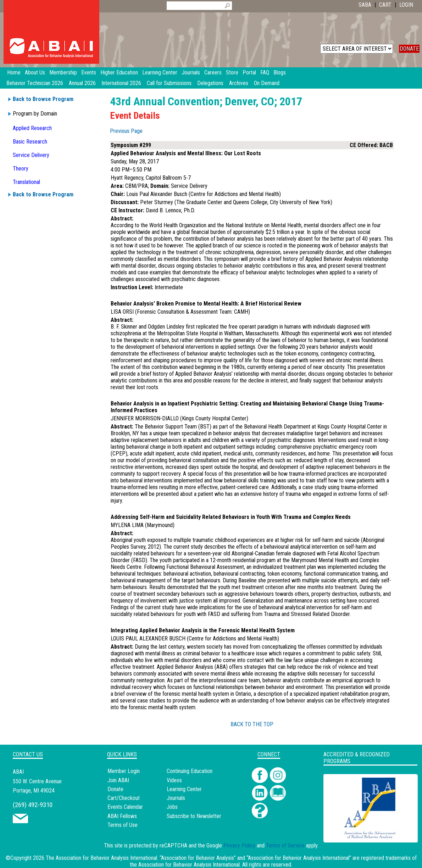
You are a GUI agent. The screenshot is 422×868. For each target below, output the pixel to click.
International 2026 (121, 83)
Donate (115, 789)
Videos (174, 780)
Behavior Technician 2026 (35, 83)
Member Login (124, 771)
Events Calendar (125, 807)
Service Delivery (31, 155)
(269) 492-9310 (33, 805)
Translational (26, 182)
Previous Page (126, 131)
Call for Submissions (169, 83)
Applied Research (32, 128)
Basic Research (30, 142)
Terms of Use (123, 825)
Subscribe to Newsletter (194, 816)
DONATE (409, 49)
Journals (176, 798)
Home (14, 72)
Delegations (210, 83)
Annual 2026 (82, 83)
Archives (239, 83)
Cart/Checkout (124, 798)
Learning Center (184, 789)
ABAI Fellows (122, 816)
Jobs (172, 807)
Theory (21, 169)
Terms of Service (285, 845)
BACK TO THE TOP (252, 724)
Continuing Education (190, 771)
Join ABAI (118, 780)
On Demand (267, 83)
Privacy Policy (239, 845)
